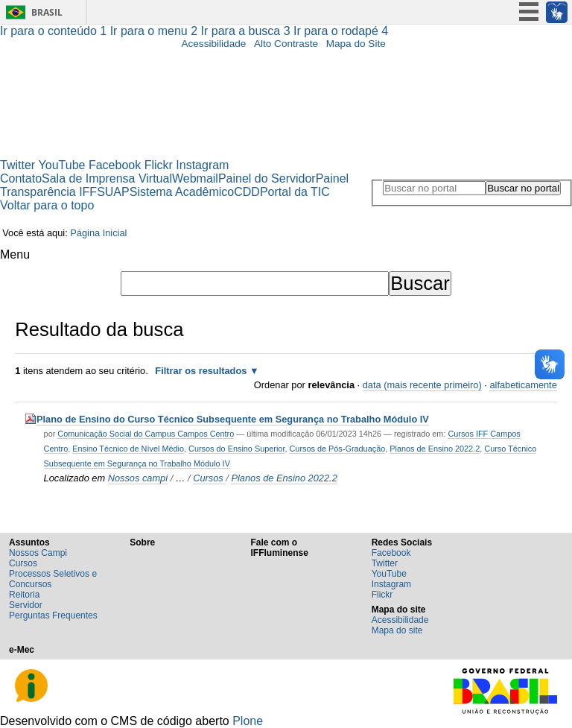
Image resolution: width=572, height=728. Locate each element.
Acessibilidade (213, 44)
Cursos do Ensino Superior (236, 449)
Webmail (195, 178)
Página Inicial (98, 233)
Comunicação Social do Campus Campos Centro (146, 434)
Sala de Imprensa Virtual (107, 178)
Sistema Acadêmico (182, 192)
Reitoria (24, 595)
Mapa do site (397, 630)
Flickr (159, 165)
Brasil (47, 12)
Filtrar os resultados (201, 371)
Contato (21, 178)
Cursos (209, 478)
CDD (247, 192)
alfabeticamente (523, 385)
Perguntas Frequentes (53, 615)
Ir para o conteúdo (55, 31)
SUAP (113, 192)
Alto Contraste (286, 44)
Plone (248, 721)
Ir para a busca (248, 31)
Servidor (26, 605)
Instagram (202, 165)
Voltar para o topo (47, 205)
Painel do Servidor (267, 178)
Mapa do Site (356, 44)
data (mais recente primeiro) (422, 385)
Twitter (18, 165)
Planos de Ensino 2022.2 (435, 449)
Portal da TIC (295, 192)
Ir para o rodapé (341, 31)
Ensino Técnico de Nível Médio (128, 449)
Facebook (115, 165)
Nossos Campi (38, 553)
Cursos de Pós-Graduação (337, 449)
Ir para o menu (156, 31)
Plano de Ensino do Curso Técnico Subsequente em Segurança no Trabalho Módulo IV (233, 419)
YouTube (62, 165)
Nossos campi (138, 478)
